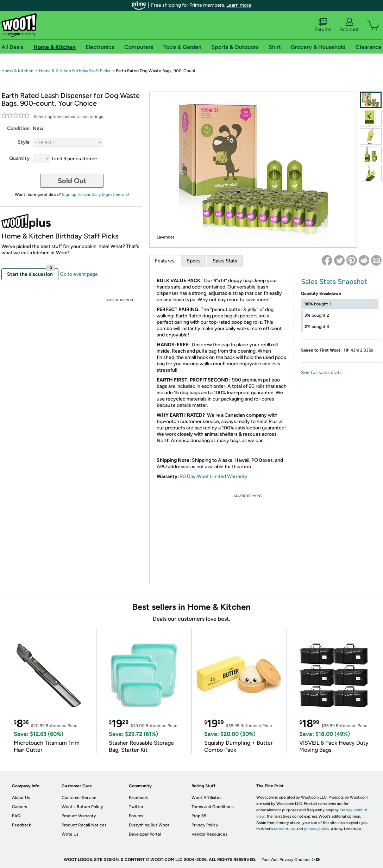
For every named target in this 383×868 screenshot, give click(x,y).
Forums (323, 25)
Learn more (239, 5)
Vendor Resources (209, 834)
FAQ (16, 816)
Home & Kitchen (17, 71)
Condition (18, 128)
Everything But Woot (149, 825)
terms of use (285, 829)
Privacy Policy (205, 825)
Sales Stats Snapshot (334, 281)
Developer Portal (145, 834)
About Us (21, 798)
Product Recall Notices (84, 825)
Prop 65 (199, 816)
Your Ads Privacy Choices (286, 860)
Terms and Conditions (213, 807)
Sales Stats (225, 261)
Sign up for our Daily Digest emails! (96, 194)
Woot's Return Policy (82, 807)
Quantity (19, 158)
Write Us (70, 834)
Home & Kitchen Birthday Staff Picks (75, 71)
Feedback (21, 825)
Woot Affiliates (206, 798)
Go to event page (79, 274)
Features (165, 261)
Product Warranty (79, 816)
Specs (194, 261)
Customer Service (79, 798)
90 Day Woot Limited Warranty (214, 476)
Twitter (136, 807)
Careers (20, 807)
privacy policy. (317, 829)
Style (24, 142)
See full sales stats (321, 373)
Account (349, 25)
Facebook (138, 798)
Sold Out (72, 181)
